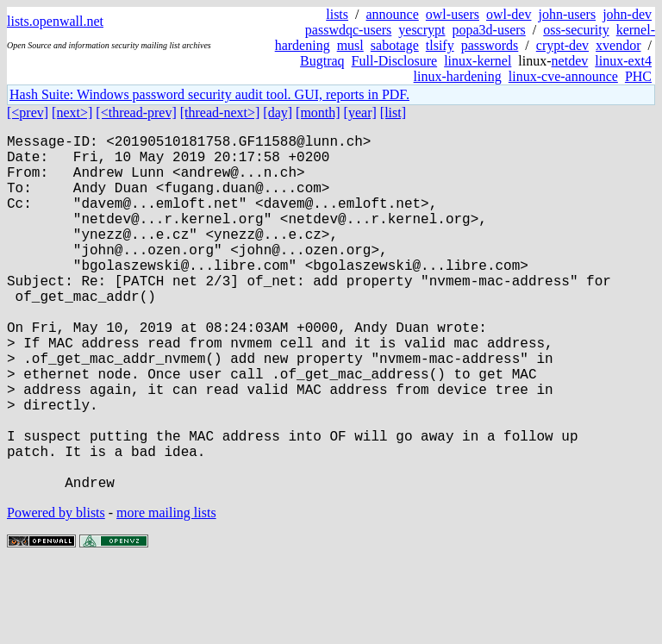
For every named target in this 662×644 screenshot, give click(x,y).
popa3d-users (488, 30)
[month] (318, 113)
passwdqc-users (348, 30)
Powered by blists (56, 592)
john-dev (627, 14)
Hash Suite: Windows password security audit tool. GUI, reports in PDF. (209, 94)
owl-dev (509, 14)
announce (393, 14)
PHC (638, 76)
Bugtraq (322, 61)
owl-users (453, 14)
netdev (570, 61)
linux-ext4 (623, 61)
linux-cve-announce (563, 76)
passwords (490, 45)
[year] (360, 113)
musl (350, 45)
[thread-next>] (220, 113)
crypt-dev (562, 45)
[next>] (72, 113)
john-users (567, 14)
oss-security (576, 30)
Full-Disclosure (395, 61)
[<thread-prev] (136, 113)
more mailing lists (166, 592)
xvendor (618, 45)
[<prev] (28, 113)
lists (337, 14)
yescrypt (422, 30)
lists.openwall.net (55, 21)
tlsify (440, 45)
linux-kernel (478, 61)
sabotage (395, 45)
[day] (278, 113)
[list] (393, 113)
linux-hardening (458, 76)
